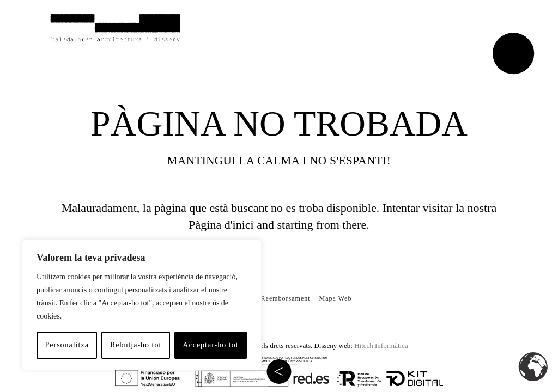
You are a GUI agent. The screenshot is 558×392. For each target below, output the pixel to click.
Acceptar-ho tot (210, 345)
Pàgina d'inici (221, 225)
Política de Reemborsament (268, 298)
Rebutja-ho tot (136, 345)
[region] (142, 305)
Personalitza (66, 345)
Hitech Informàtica (381, 345)
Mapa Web (336, 298)
